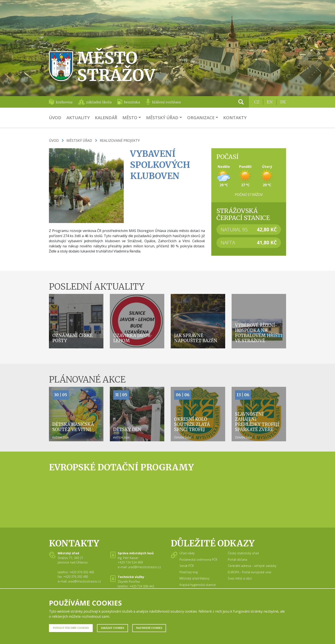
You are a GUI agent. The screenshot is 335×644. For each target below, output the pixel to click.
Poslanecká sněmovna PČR (198, 560)
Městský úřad (162, 118)
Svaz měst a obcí (240, 578)
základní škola (99, 102)
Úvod (55, 118)
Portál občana (237, 560)
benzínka (132, 102)
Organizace (201, 118)
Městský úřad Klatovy (195, 578)
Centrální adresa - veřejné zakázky (252, 566)
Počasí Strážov (249, 195)
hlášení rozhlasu (166, 102)
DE (283, 102)
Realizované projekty (120, 141)
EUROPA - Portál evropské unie (250, 572)
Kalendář (106, 118)
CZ (257, 102)
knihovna (64, 102)
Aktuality (78, 118)
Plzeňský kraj (189, 572)
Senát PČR (187, 566)
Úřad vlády (187, 553)
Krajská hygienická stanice (198, 585)
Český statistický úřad (243, 553)
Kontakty (235, 118)
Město (130, 118)
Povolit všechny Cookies (71, 628)
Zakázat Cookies (112, 628)
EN (270, 102)
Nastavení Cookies (149, 628)
